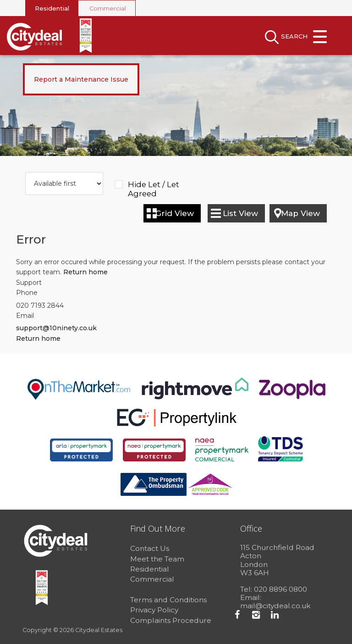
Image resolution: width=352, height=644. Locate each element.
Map (300, 213)
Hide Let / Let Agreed (154, 185)
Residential (52, 8)
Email (25, 316)
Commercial (108, 8)
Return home (85, 272)
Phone (27, 293)
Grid (175, 213)
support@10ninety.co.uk (56, 328)
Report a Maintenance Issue (81, 79)
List (240, 213)
